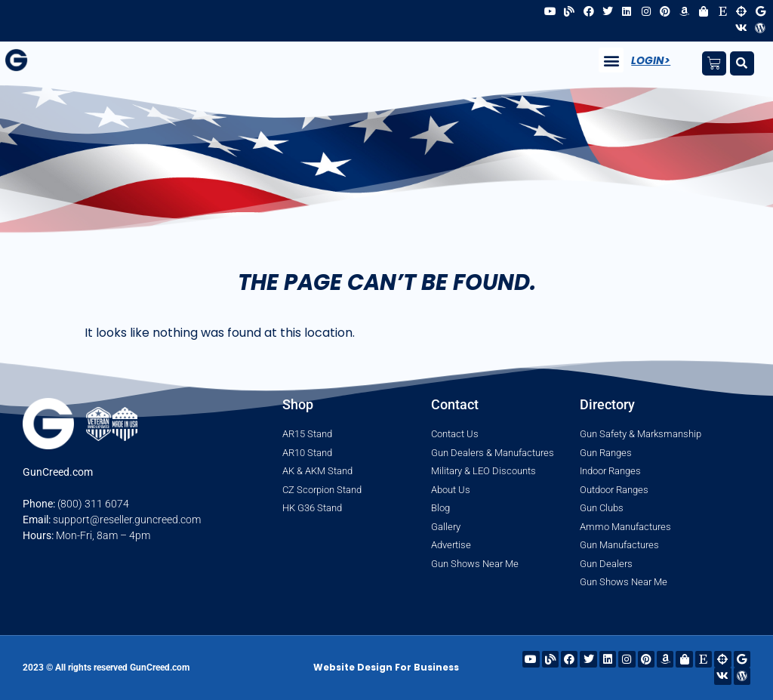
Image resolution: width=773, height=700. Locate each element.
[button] (611, 60)
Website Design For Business (386, 667)
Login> (651, 60)
